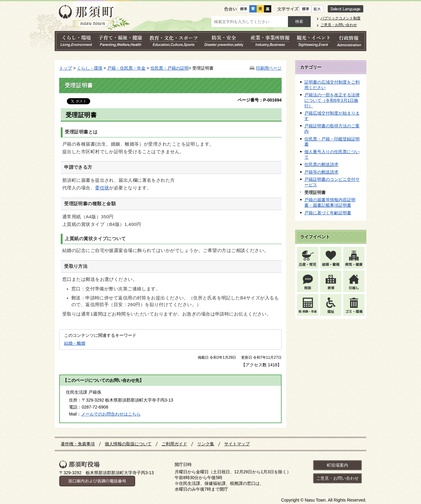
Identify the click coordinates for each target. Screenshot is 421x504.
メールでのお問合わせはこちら (111, 414)
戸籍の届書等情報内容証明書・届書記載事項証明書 (330, 202)
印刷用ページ (269, 68)
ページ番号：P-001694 (260, 100)
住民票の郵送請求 (321, 164)
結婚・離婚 (75, 343)
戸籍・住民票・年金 (126, 68)
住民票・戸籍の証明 (169, 68)
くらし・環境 (90, 68)
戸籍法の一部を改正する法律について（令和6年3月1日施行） (332, 100)
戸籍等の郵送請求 (321, 172)
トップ (66, 68)
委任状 (102, 188)
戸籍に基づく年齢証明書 (328, 213)
